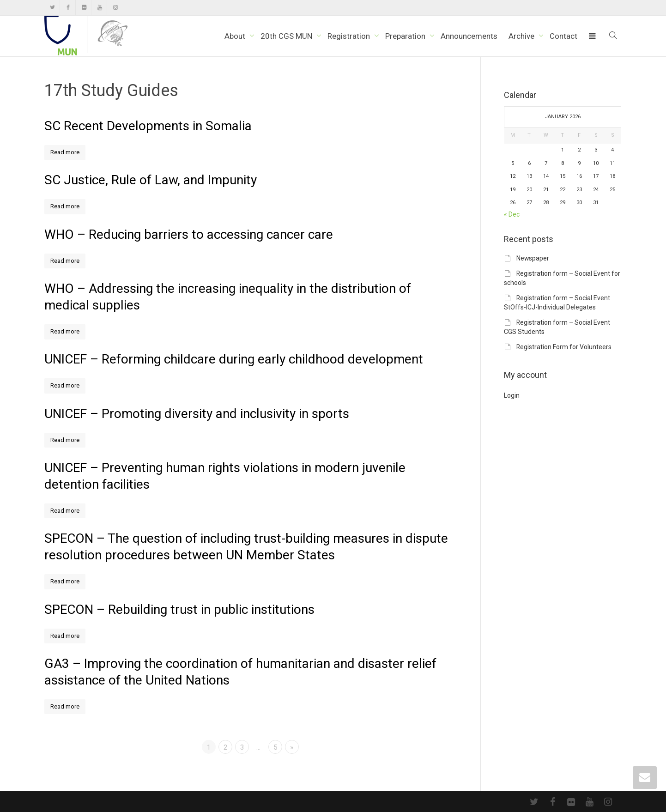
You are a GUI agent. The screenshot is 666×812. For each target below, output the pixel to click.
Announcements (469, 36)
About (236, 36)
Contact (563, 36)
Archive (522, 36)
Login (512, 395)
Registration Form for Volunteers (564, 347)
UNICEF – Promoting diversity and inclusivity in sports (197, 414)
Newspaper (533, 258)
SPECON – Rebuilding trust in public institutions (179, 609)
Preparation (406, 36)
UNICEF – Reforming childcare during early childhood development (234, 359)
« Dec (512, 214)
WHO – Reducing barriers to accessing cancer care (189, 234)
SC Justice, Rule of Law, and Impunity (151, 180)
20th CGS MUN (287, 36)
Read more (65, 152)
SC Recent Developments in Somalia (148, 126)
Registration (350, 36)
